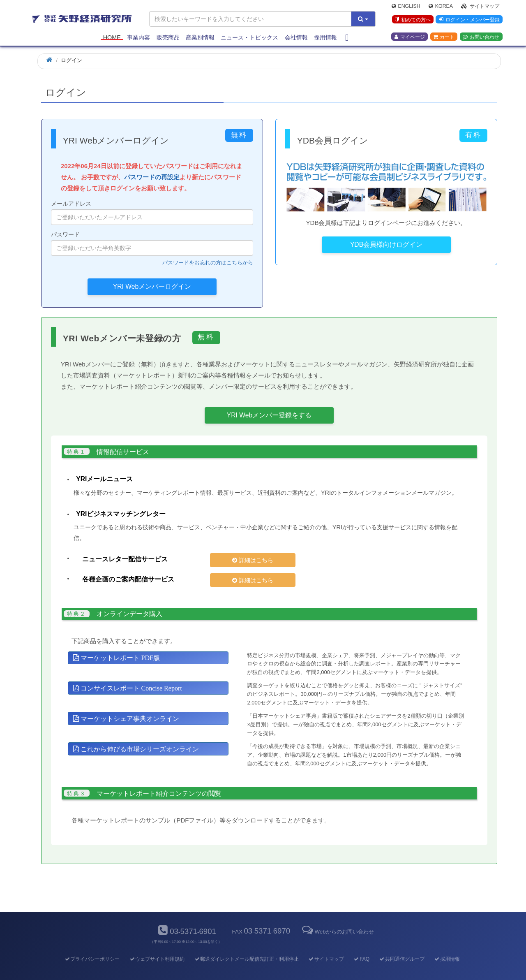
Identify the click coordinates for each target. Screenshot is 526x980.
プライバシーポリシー (92, 945)
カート (444, 37)
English (406, 7)
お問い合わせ (481, 37)
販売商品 (168, 38)
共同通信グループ (402, 945)
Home (112, 38)
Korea (441, 7)
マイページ (410, 37)
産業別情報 (200, 38)
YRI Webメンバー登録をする (269, 415)
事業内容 (138, 38)
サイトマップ (480, 7)
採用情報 (325, 38)
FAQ (361, 945)
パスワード (152, 243)
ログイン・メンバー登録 (469, 20)
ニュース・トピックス (249, 38)
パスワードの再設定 (152, 177)
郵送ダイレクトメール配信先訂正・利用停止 (246, 945)
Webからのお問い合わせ (337, 918)
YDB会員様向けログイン (386, 244)
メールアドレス (152, 213)
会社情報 (296, 38)
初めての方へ (412, 20)
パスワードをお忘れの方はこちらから (208, 263)
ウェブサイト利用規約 (157, 945)
